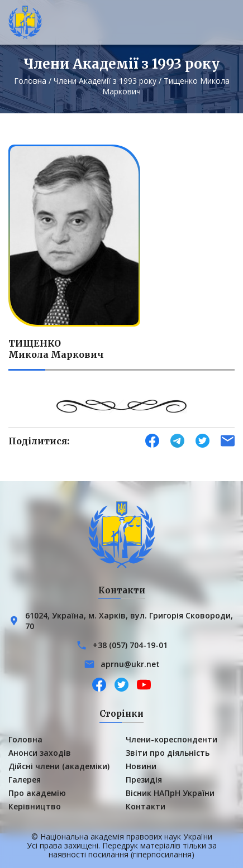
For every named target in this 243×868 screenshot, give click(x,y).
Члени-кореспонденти (171, 739)
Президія (144, 780)
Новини (141, 766)
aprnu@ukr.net (130, 664)
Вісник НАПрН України (170, 793)
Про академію (37, 793)
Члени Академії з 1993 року (105, 81)
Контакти (146, 806)
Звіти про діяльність (168, 753)
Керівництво (35, 806)
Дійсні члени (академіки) (59, 766)
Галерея (25, 780)
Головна (30, 81)
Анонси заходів (40, 753)
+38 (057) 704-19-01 (130, 645)
